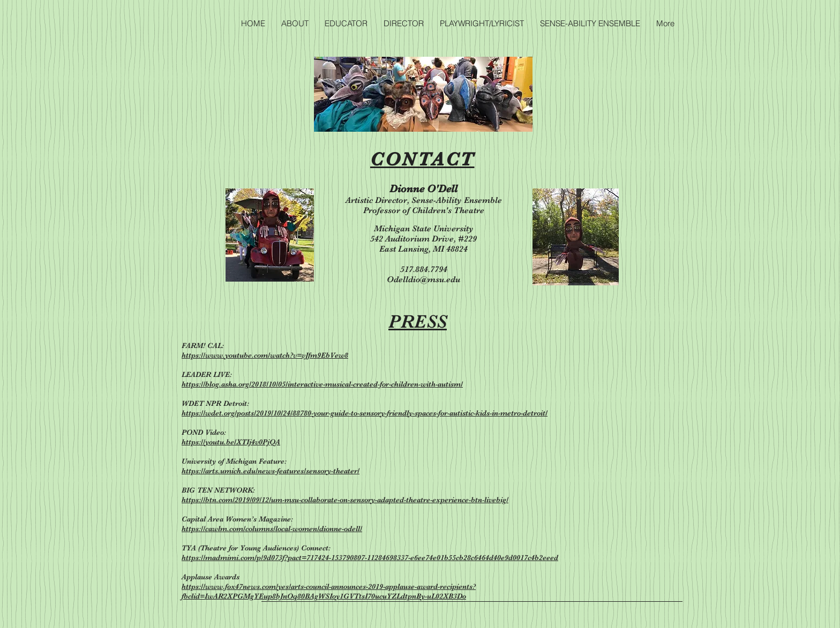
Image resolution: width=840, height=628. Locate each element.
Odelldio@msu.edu (423, 279)
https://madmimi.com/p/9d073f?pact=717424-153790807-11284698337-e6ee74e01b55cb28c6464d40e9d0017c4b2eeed (370, 557)
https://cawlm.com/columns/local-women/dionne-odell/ (272, 528)
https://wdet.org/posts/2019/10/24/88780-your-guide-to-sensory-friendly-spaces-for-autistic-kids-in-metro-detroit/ (365, 413)
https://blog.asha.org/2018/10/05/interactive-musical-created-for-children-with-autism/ (322, 384)
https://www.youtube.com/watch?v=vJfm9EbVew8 (265, 355)
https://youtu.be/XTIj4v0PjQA (231, 442)
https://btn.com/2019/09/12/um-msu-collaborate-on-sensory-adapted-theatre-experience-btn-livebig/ (345, 500)
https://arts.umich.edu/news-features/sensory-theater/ (271, 471)
